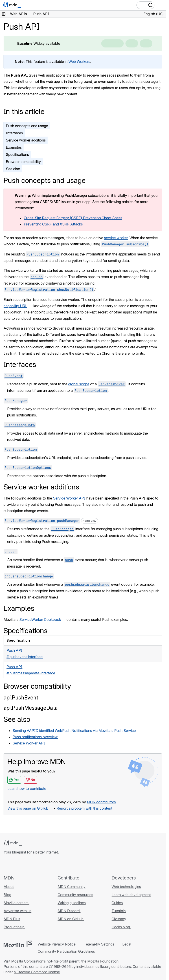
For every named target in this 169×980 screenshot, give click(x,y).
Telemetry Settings (99, 944)
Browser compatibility (23, 162)
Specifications (17, 154)
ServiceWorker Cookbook (40, 620)
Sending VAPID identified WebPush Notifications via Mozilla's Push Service (74, 731)
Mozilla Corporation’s (29, 961)
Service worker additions (26, 140)
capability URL (15, 306)
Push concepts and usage (27, 126)
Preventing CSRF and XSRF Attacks (53, 224)
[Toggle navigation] (160, 5)
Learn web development (131, 895)
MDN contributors (101, 802)
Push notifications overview (35, 737)
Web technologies (126, 887)
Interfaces (14, 133)
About (9, 887)
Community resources (75, 895)
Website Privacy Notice (57, 944)
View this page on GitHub (28, 808)
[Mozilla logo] (18, 944)
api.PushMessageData (31, 708)
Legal (127, 944)
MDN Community (72, 887)
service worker (116, 238)
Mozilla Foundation (103, 961)
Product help (14, 927)
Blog (7, 895)
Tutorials (119, 911)
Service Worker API (69, 498)
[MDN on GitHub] (6, 865)
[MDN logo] (13, 843)
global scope (79, 384)
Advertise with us (18, 911)
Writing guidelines (72, 903)
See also (13, 169)
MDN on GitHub (71, 919)
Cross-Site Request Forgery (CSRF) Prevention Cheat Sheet (73, 218)
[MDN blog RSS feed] (39, 865)
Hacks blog (121, 927)
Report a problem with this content (84, 808)
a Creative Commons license (37, 972)
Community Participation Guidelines (66, 951)
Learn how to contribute (27, 789)
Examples (14, 147)
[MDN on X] (22, 865)
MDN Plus (12, 919)
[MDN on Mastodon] (31, 865)
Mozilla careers (16, 903)
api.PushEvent (21, 698)
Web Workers (79, 62)
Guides (117, 903)
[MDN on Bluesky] (14, 865)
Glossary (119, 919)
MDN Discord (69, 911)
